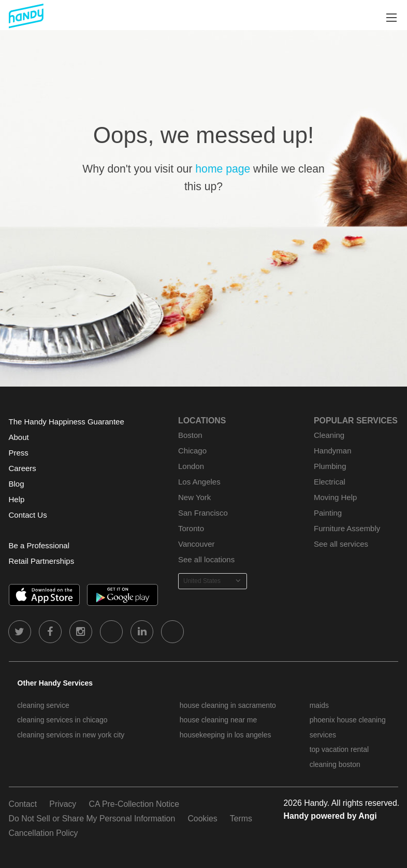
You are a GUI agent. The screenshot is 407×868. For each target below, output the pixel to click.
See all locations (206, 559)
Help (17, 499)
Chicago (192, 451)
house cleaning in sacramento (228, 705)
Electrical (330, 482)
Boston (190, 435)
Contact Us (28, 515)
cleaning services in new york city (71, 735)
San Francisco (203, 513)
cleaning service (43, 705)
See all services (341, 544)
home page (223, 169)
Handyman (332, 451)
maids (319, 705)
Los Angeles (199, 482)
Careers (23, 468)
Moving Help (335, 497)
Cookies (202, 819)
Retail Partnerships (42, 561)
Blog (17, 484)
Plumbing (330, 466)
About (19, 437)
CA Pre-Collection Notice (134, 804)
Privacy (63, 804)
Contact (23, 804)
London (191, 466)
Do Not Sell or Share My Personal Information (92, 819)
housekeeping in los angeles (226, 735)
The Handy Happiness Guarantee (67, 422)
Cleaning (329, 435)
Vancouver (197, 544)
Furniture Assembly (347, 528)
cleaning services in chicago (62, 720)
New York (194, 497)
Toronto (191, 528)
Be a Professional (39, 545)
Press (19, 453)
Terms (241, 819)
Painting (328, 513)
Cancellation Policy (43, 833)
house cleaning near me (218, 720)
